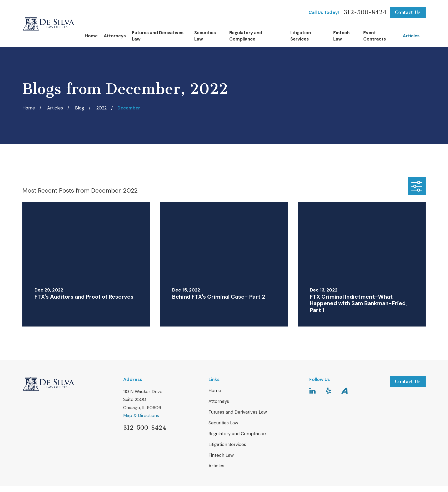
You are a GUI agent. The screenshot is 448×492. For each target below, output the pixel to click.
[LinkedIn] (312, 391)
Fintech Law (221, 455)
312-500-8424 (365, 12)
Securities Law (223, 423)
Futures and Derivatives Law (238, 412)
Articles (216, 466)
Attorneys (219, 401)
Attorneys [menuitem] (115, 36)
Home (215, 390)
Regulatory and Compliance (237, 434)
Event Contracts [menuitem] (375, 36)
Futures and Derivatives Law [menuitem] (158, 36)
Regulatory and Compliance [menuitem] (246, 36)
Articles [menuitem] (411, 36)
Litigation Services (227, 444)
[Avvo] (345, 391)
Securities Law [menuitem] (205, 36)
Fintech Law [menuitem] (341, 36)
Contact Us (408, 12)
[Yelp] (328, 391)
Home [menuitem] (91, 36)
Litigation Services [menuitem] (301, 36)
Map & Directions (141, 415)
